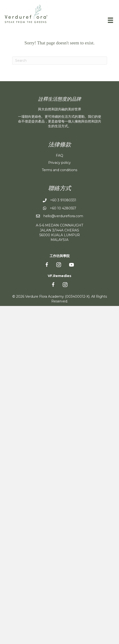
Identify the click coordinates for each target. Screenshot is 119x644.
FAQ (59, 155)
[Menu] (110, 20)
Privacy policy (59, 163)
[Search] (60, 61)
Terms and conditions (59, 170)
